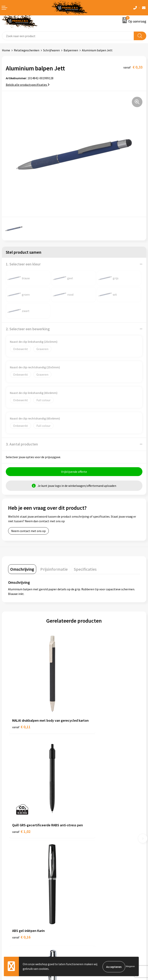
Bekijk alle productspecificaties (28, 85)
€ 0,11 (21, 710)
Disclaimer (83, 909)
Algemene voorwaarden (92, 892)
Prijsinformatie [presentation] (54, 570)
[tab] (22, 570)
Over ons (82, 832)
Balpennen (71, 50)
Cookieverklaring (87, 897)
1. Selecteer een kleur (23, 264)
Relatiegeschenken (27, 50)
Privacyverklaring (87, 903)
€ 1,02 (87, 710)
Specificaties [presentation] (85, 570)
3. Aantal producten (22, 444)
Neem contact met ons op (28, 531)
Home (6, 50)
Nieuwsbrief (84, 838)
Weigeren (130, 967)
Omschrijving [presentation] (22, 570)
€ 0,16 (21, 794)
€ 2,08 (87, 794)
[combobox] (68, 36)
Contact (7, 892)
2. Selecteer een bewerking (28, 329)
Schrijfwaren (51, 50)
